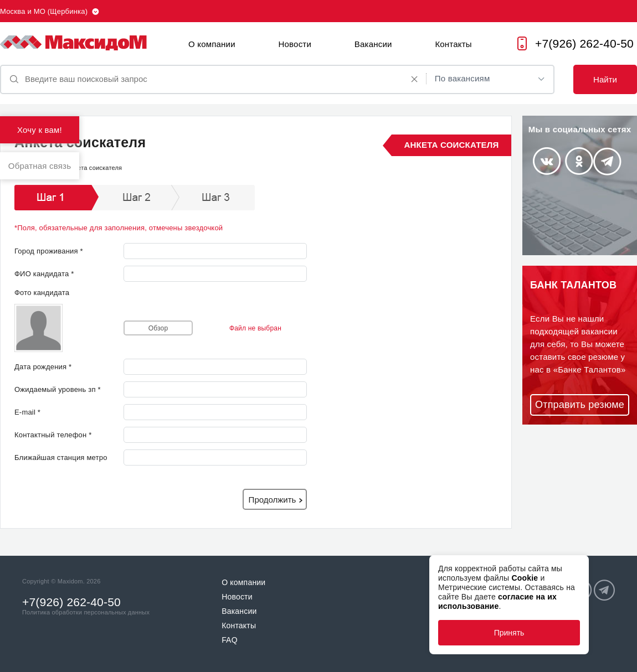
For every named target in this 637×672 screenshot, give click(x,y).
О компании (212, 44)
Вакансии (373, 44)
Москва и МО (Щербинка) (44, 11)
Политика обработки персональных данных (86, 612)
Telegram (607, 161)
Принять (509, 633)
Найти (605, 79)
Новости (295, 44)
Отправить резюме (580, 405)
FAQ (230, 640)
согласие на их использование (497, 601)
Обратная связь (40, 166)
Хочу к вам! (40, 130)
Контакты (453, 44)
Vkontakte (546, 161)
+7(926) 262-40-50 (584, 43)
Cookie (525, 578)
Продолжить (273, 500)
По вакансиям (463, 78)
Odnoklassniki (579, 161)
